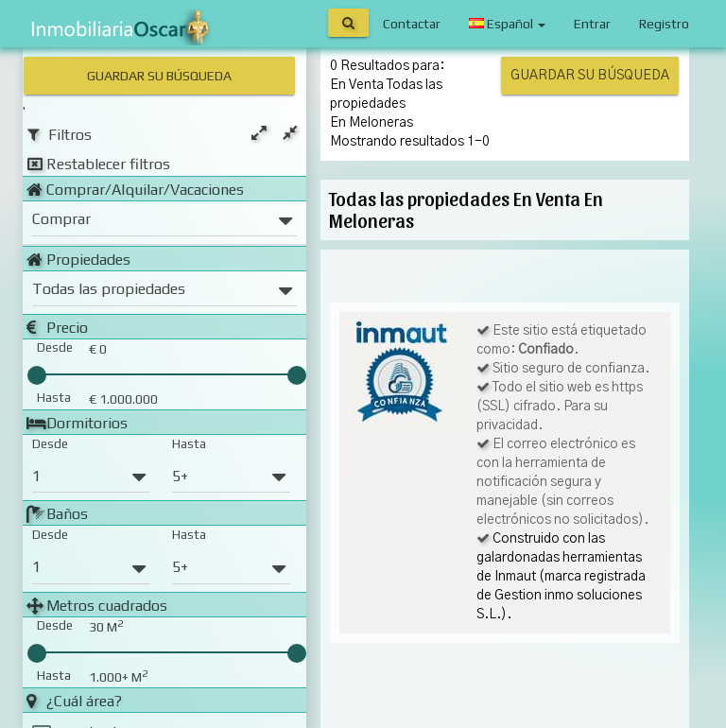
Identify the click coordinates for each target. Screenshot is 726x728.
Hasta (189, 442)
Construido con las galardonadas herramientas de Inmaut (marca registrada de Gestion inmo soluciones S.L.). (561, 577)
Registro (664, 24)
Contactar (412, 24)
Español (507, 24)
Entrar (592, 24)
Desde (50, 442)
